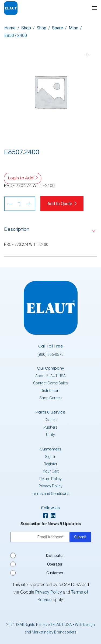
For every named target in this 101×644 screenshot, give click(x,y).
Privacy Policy (50, 486)
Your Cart (51, 471)
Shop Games (50, 398)
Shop (26, 28)
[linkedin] (54, 516)
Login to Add (21, 178)
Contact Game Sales (50, 383)
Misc (73, 28)
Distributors (51, 391)
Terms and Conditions (51, 494)
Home (10, 28)
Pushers (50, 427)
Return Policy (50, 479)
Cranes (50, 420)
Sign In (51, 457)
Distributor (55, 556)
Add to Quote (60, 204)
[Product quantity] (20, 204)
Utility (50, 435)
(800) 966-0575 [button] (50, 354)
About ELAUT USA (50, 376)
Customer (55, 573)
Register (50, 464)
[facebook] (47, 516)
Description (17, 229)
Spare (58, 28)
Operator (55, 564)
